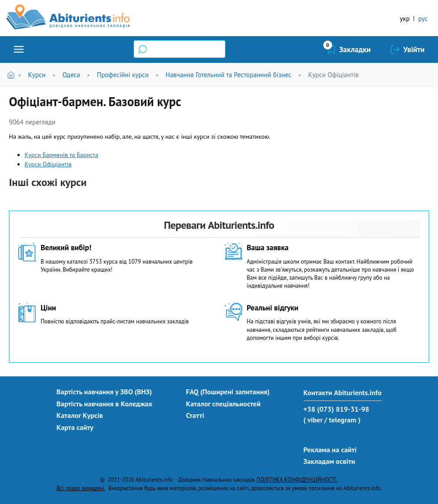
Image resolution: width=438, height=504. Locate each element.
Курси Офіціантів (333, 75)
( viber (313, 420)
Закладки (355, 50)
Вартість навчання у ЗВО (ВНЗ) (104, 392)
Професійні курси (123, 75)
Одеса (71, 75)
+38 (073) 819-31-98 (336, 409)
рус (423, 19)
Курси (37, 75)
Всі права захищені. (81, 488)
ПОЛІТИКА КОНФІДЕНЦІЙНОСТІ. (297, 479)
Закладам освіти (330, 461)
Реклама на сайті (330, 450)
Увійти (414, 50)
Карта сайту (75, 427)
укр (405, 19)
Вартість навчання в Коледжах (105, 404)
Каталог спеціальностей (223, 404)
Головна (13, 75)
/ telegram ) (342, 420)
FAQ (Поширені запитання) (228, 392)
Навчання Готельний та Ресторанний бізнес (229, 75)
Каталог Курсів (80, 415)
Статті (195, 415)
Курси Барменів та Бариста (61, 155)
